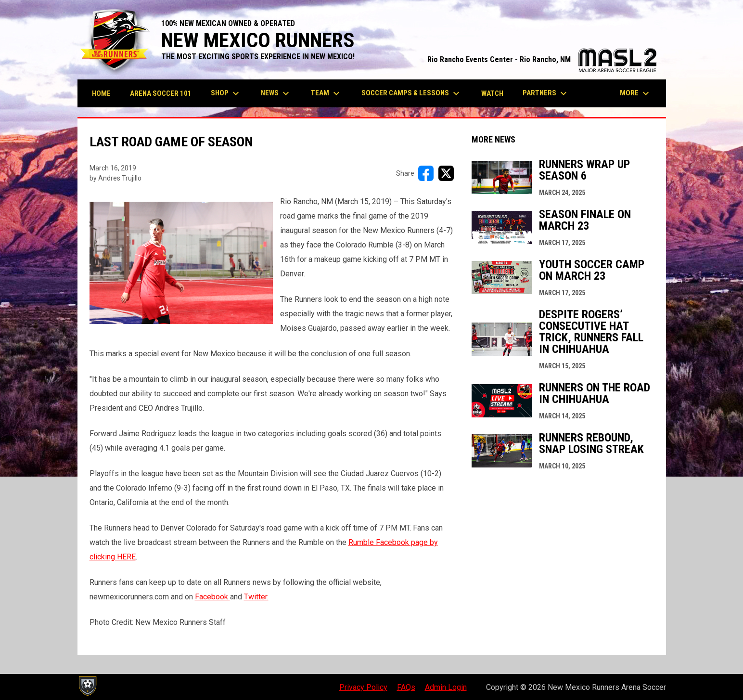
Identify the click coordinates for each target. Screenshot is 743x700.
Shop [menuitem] (226, 93)
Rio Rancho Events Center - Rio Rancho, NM (542, 59)
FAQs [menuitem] (406, 687)
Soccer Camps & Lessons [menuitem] (412, 93)
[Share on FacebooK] (426, 173)
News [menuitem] (276, 93)
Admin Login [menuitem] (446, 687)
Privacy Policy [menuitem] (363, 687)
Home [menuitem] (101, 93)
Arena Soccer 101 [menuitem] (161, 93)
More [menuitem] (636, 93)
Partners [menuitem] (546, 93)
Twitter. (256, 597)
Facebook (212, 597)
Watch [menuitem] (492, 93)
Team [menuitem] (327, 93)
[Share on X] (446, 173)
